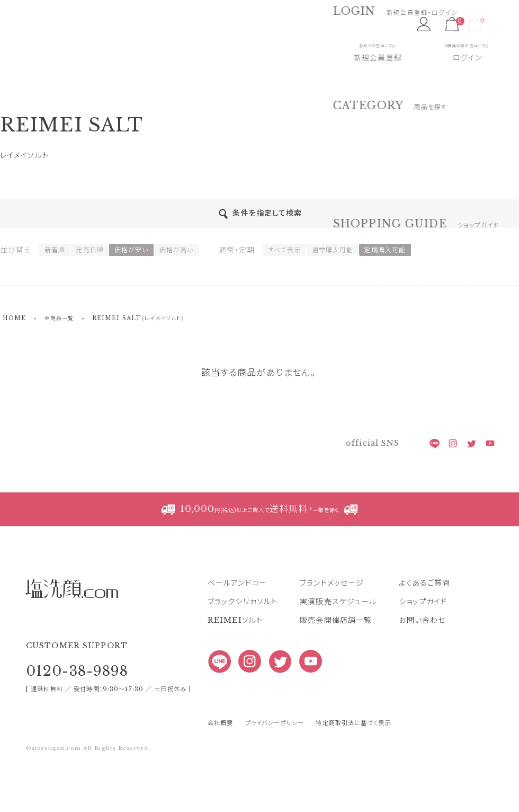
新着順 (55, 250)
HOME (14, 318)
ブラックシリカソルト (243, 602)
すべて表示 (285, 250)
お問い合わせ (422, 620)
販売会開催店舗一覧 (336, 620)
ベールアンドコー (237, 583)
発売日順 (90, 250)
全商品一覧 (59, 318)
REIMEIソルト (235, 620)
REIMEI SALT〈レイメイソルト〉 (138, 318)
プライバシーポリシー (275, 723)
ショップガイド (423, 602)
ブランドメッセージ (332, 583)
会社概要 (220, 723)
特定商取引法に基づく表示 (353, 723)
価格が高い (177, 250)
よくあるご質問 (424, 583)
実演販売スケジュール (338, 602)
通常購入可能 (333, 250)
